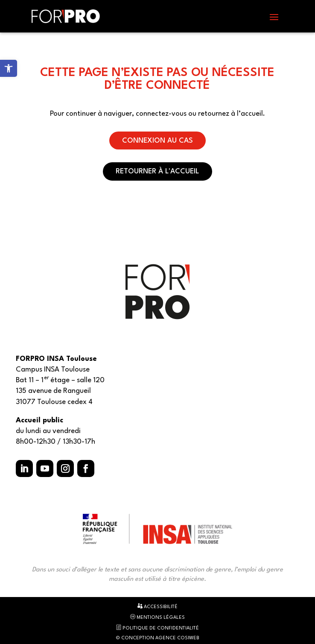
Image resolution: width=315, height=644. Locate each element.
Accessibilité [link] (157, 606)
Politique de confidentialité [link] (157, 628)
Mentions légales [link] (157, 617)
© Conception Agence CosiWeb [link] (157, 638)
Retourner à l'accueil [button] (157, 171)
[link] (9, 68)
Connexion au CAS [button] (157, 141)
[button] (274, 17)
